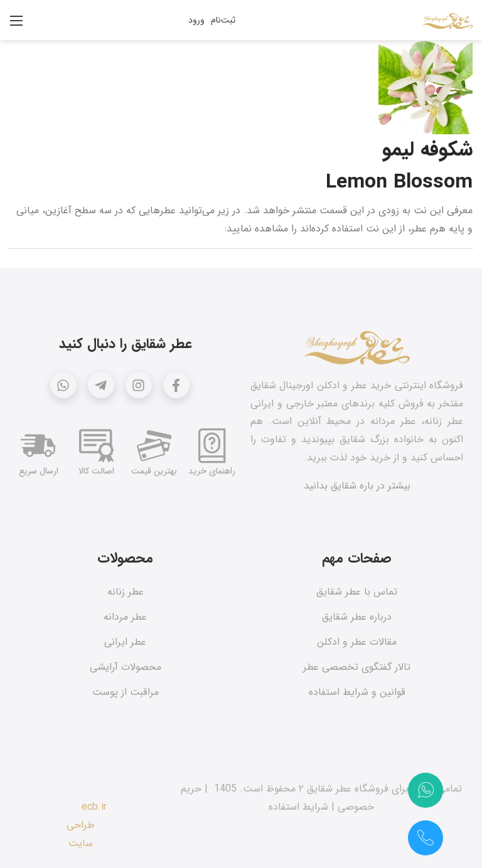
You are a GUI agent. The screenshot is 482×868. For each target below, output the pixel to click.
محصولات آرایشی (126, 667)
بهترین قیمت (154, 471)
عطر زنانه (126, 592)
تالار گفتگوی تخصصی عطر (357, 667)
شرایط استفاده (298, 807)
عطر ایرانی (125, 642)
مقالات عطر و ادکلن (357, 642)
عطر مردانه (125, 617)
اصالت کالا (96, 471)
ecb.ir (94, 807)
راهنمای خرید (212, 471)
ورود (196, 20)
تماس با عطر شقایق (357, 592)
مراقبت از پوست (126, 692)
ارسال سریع (39, 471)
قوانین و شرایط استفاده (357, 692)
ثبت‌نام (223, 20)
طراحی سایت (81, 834)
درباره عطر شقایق (357, 617)
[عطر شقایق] (447, 20)
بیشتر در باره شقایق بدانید (357, 486)
